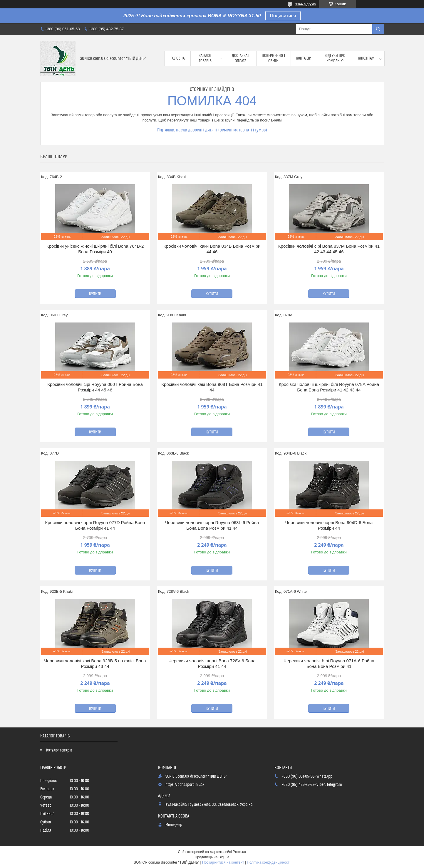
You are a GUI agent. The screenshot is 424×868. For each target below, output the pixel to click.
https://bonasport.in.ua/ (185, 785)
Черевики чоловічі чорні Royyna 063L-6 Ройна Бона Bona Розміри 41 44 (212, 525)
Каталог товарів (205, 58)
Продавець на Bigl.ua (212, 857)
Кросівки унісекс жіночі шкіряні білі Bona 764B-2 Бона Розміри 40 (95, 249)
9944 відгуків (305, 4)
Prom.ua (239, 852)
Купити (95, 294)
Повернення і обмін (274, 58)
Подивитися (283, 16)
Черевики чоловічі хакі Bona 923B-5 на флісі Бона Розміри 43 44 (95, 664)
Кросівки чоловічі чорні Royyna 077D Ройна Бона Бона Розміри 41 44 (95, 525)
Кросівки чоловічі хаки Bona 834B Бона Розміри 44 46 (212, 249)
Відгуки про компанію (335, 58)
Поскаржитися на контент (223, 862)
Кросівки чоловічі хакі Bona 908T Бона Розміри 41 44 (212, 387)
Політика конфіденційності (269, 862)
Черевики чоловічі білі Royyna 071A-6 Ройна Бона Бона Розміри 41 (329, 664)
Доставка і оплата (241, 58)
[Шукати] (378, 29)
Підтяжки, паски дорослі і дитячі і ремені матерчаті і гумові (212, 130)
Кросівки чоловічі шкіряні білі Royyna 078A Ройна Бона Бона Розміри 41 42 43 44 (329, 387)
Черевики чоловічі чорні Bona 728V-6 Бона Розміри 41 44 (212, 664)
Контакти (304, 58)
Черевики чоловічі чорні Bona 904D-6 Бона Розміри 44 (329, 525)
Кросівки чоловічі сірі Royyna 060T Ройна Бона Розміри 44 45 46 (95, 387)
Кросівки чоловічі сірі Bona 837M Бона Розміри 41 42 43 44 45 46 (329, 249)
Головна (177, 58)
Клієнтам (366, 58)
